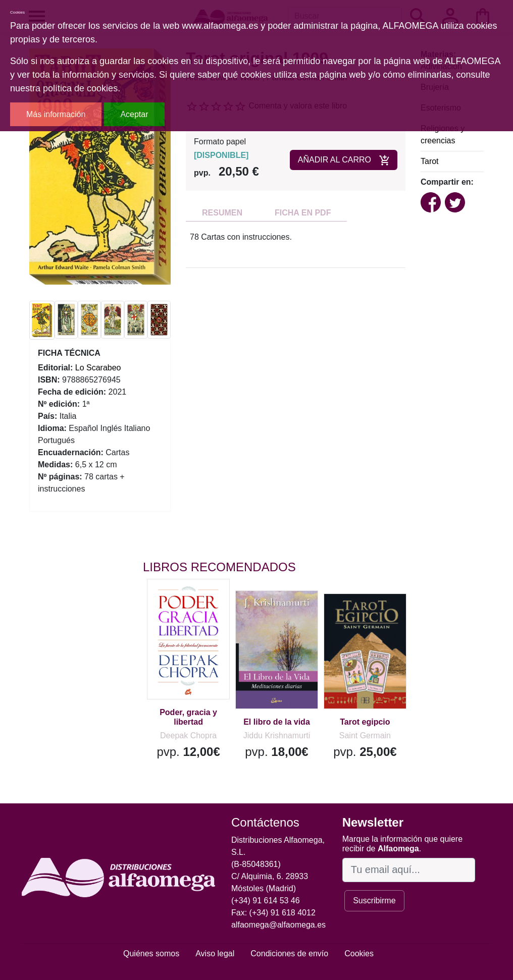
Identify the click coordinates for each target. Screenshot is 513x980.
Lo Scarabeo (98, 368)
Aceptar (134, 114)
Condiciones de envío (289, 954)
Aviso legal (215, 954)
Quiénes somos (151, 954)
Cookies (359, 954)
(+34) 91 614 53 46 (266, 901)
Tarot (430, 161)
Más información (56, 114)
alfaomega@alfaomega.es (278, 925)
